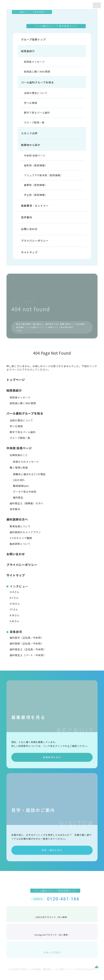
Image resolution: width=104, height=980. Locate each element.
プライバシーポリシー (35, 245)
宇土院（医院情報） (36, 198)
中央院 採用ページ (35, 158)
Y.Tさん (14, 614)
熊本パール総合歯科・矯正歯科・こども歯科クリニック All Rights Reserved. (59, 973)
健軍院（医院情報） (36, 188)
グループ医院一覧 (35, 124)
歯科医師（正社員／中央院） (27, 648)
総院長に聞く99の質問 (37, 72)
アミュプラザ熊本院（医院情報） (44, 178)
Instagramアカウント (52, 936)
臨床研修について (20, 548)
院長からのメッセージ (26, 466)
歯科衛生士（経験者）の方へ (27, 508)
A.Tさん (14, 602)
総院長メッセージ (35, 62)
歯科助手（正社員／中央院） (27, 642)
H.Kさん (15, 596)
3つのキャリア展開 (21, 542)
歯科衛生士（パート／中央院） (28, 659)
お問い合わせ (29, 233)
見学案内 (27, 221)
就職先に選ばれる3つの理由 (29, 478)
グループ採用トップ (33, 40)
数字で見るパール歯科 (37, 114)
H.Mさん (15, 608)
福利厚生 (18, 502)
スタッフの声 (29, 135)
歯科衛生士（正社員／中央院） (28, 654)
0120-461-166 (63, 903)
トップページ (16, 384)
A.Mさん (15, 625)
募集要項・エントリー (35, 209)
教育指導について (20, 531)
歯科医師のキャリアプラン (25, 536)
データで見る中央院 (25, 496)
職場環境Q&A (21, 490)
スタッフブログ (52, 954)
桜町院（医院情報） (36, 168)
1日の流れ (19, 484)
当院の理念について (36, 94)
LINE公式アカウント (52, 918)
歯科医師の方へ (17, 524)
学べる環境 (31, 104)
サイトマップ (29, 257)
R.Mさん (15, 620)
